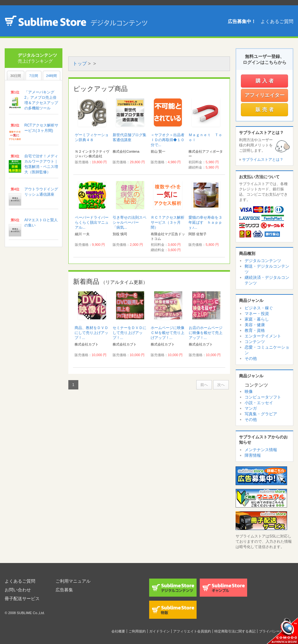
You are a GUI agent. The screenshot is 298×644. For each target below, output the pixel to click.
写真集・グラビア (261, 414)
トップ (80, 63)
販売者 (265, 110)
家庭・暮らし (257, 319)
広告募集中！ (242, 21)
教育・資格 (255, 330)
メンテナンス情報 (261, 450)
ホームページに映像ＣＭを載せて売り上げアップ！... (168, 333)
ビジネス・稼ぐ (259, 308)
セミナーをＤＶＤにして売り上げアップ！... (129, 333)
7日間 (33, 76)
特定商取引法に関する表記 (235, 631)
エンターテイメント (263, 336)
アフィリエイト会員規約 (192, 631)
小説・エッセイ (259, 403)
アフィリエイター (265, 95)
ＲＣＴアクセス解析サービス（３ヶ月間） (168, 222)
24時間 (51, 76)
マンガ (251, 408)
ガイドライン (159, 631)
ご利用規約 (137, 631)
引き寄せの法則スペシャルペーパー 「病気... (129, 222)
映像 (249, 391)
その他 (251, 358)
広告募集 (64, 590)
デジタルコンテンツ (263, 261)
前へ (204, 385)
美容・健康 (255, 325)
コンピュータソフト (263, 397)
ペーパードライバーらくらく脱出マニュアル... (92, 222)
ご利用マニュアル (73, 581)
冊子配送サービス (22, 599)
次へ (221, 385)
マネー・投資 (257, 314)
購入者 (265, 81)
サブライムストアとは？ (263, 160)
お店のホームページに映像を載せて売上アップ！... (206, 333)
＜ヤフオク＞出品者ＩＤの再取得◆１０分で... (168, 140)
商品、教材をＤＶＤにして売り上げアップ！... (91, 333)
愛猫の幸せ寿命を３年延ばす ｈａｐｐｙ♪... (205, 222)
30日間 (16, 76)
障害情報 (253, 455)
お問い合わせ (18, 590)
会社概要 (118, 631)
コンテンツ (255, 342)
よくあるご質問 (277, 21)
